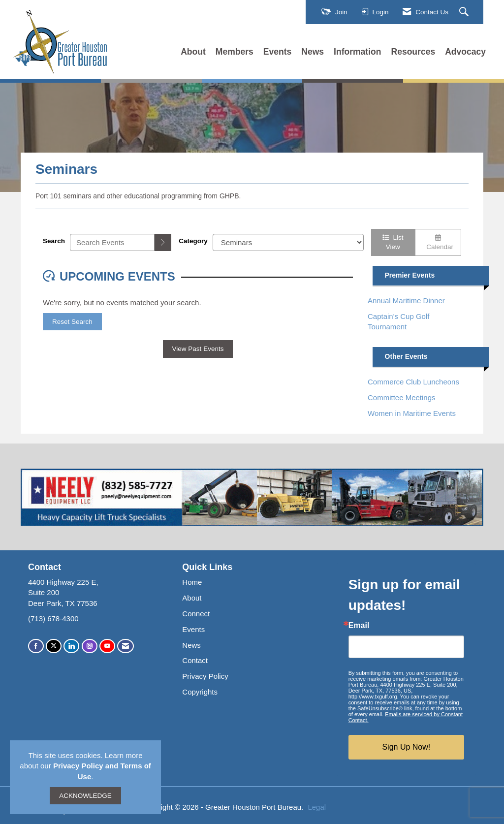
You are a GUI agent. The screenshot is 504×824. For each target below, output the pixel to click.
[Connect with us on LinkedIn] (71, 646)
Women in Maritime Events (412, 413)
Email (359, 626)
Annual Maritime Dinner (406, 301)
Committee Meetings (402, 397)
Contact (195, 660)
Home (192, 582)
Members (235, 52)
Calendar (438, 242)
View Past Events (198, 349)
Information (357, 52)
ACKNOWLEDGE (85, 796)
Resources (413, 52)
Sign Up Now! (406, 747)
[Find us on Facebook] (36, 646)
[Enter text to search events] (112, 242)
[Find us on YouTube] (107, 646)
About (193, 52)
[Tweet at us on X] (54, 646)
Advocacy (465, 52)
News (313, 52)
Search (54, 241)
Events (278, 52)
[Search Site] (465, 12)
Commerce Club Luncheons (413, 382)
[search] (163, 242)
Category (193, 241)
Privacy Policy (205, 676)
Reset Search (72, 322)
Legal (317, 807)
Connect (196, 614)
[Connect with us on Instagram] (90, 646)
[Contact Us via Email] (126, 646)
